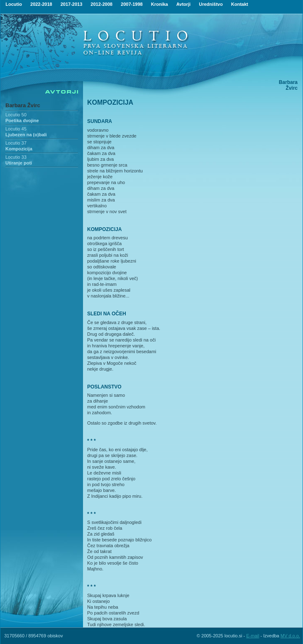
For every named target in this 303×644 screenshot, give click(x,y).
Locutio (14, 4)
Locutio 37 (16, 143)
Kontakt (240, 4)
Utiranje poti (19, 163)
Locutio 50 (16, 115)
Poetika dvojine (22, 120)
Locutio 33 (16, 157)
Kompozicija (19, 149)
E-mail (253, 636)
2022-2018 (41, 4)
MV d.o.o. (290, 636)
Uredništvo (211, 4)
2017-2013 (72, 4)
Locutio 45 (16, 129)
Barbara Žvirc (23, 105)
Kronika (160, 4)
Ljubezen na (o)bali (26, 135)
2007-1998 (132, 4)
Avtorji (183, 4)
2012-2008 (101, 4)
